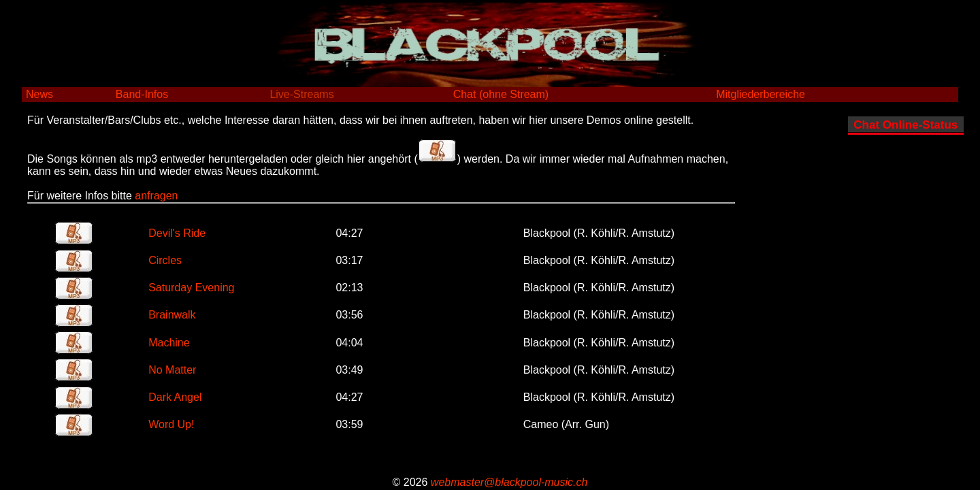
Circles (165, 260)
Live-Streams (301, 94)
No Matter (172, 370)
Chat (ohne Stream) (501, 94)
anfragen (156, 196)
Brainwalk (172, 315)
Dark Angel (175, 397)
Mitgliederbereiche (761, 94)
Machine (169, 343)
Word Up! (171, 424)
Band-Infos (142, 94)
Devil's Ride (177, 233)
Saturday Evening (191, 288)
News (39, 94)
